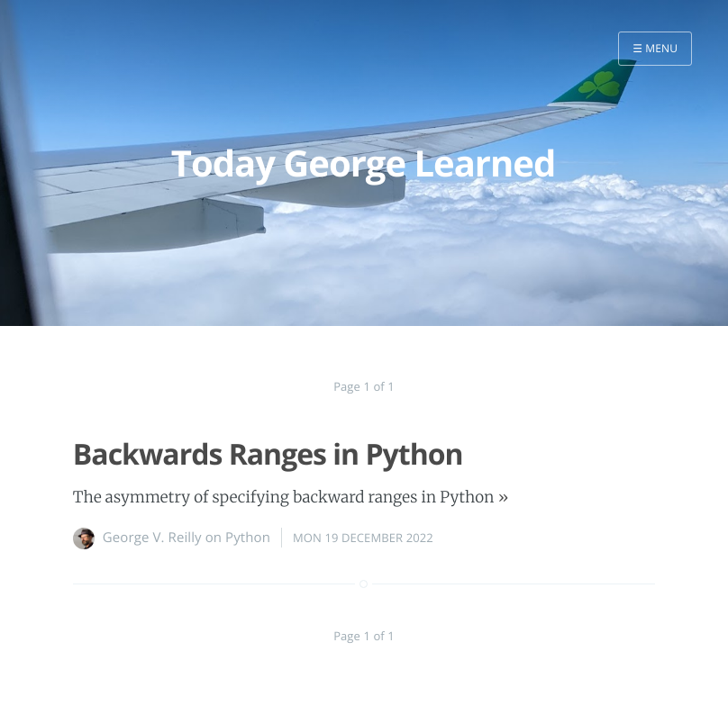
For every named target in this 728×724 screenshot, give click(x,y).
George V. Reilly (152, 538)
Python (248, 538)
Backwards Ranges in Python (268, 454)
